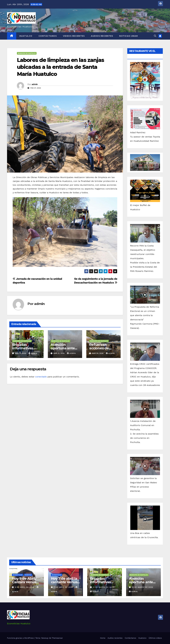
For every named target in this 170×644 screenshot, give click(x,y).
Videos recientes (74, 36)
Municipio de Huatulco (27, 53)
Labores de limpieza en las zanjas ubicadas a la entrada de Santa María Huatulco (60, 67)
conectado (41, 377)
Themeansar (57, 638)
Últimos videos (155, 638)
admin (35, 84)
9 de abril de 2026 (25, 587)
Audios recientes (102, 36)
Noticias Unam (129, 36)
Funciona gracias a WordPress (21, 638)
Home (103, 638)
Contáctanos (48, 36)
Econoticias (18, 575)
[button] (155, 36)
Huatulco (26, 36)
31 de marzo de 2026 (103, 587)
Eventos (28, 575)
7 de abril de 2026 (64, 587)
